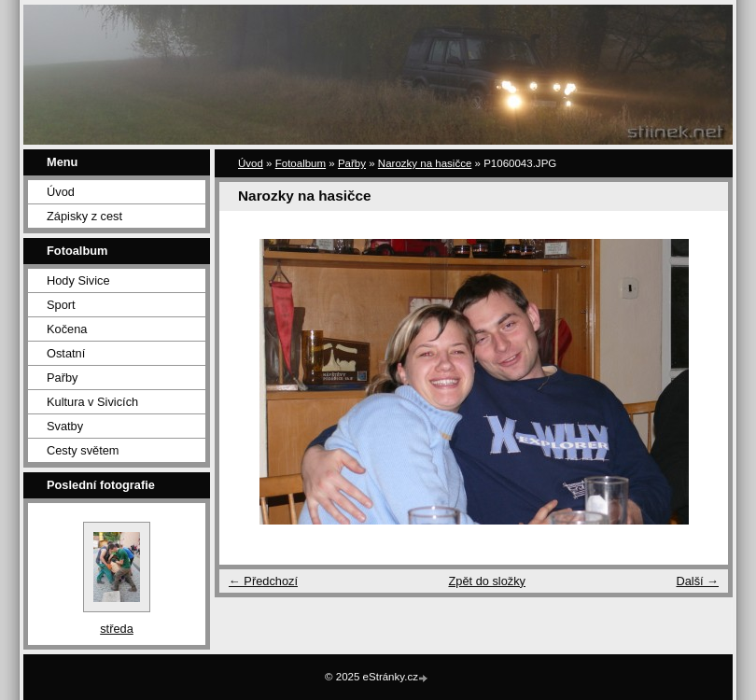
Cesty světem (83, 450)
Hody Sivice (78, 280)
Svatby (65, 426)
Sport (61, 305)
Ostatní (66, 353)
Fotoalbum (301, 163)
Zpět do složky (487, 581)
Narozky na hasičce (425, 163)
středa (117, 629)
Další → (697, 581)
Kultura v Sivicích (92, 402)
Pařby (62, 378)
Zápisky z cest (84, 216)
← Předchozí (263, 581)
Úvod (61, 192)
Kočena (67, 329)
